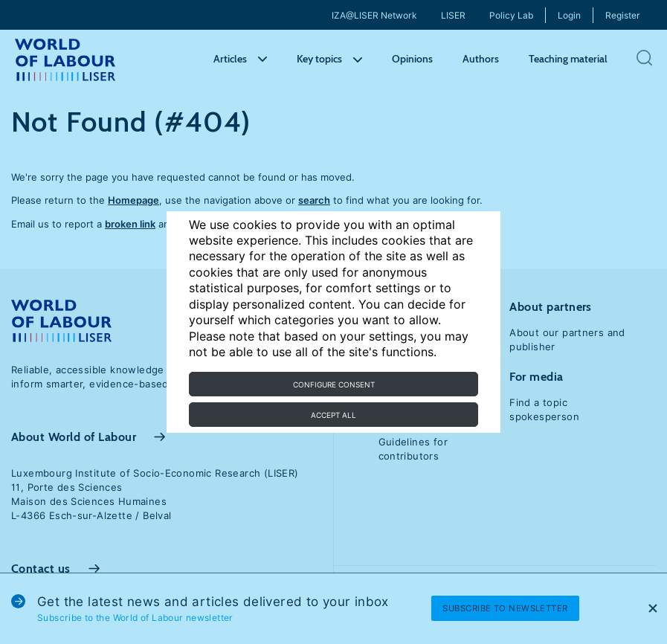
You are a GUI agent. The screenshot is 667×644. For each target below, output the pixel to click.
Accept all (333, 415)
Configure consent (334, 384)
